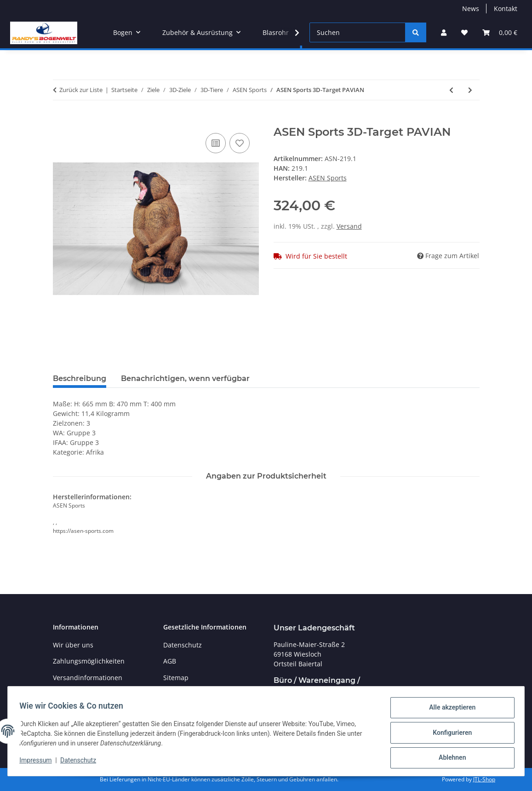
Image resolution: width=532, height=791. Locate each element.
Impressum (39, 762)
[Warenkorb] (500, 32)
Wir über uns (73, 645)
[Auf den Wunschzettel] (240, 143)
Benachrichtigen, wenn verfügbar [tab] (185, 378)
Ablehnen (449, 758)
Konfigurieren (449, 734)
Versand (349, 226)
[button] (444, 32)
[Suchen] (358, 32)
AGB (170, 661)
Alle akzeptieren (449, 710)
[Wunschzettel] (464, 32)
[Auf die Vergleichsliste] (216, 143)
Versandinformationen (88, 678)
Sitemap (176, 678)
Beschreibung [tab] (80, 378)
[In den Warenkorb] (60, 121)
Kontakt (506, 9)
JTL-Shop (484, 779)
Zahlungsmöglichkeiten (89, 661)
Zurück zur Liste (81, 90)
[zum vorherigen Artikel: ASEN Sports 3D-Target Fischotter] (451, 90)
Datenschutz (81, 762)
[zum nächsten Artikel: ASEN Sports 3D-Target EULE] (470, 90)
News (471, 9)
